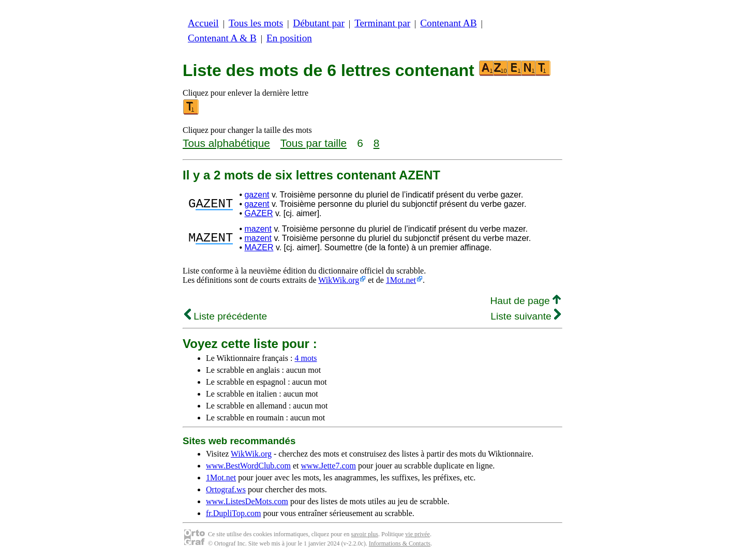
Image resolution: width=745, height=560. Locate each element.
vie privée (418, 534)
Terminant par (382, 23)
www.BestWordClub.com (248, 466)
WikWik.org (339, 280)
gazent (257, 195)
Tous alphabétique (226, 143)
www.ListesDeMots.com (247, 501)
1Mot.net (401, 280)
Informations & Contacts (400, 543)
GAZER (258, 213)
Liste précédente (226, 316)
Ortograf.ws (226, 489)
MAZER (259, 247)
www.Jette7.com (328, 466)
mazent (258, 229)
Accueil (203, 23)
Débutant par (319, 23)
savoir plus (365, 534)
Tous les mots (256, 23)
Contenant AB (448, 23)
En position (289, 38)
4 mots (306, 358)
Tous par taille (314, 143)
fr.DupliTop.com (233, 513)
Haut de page (525, 301)
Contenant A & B (222, 38)
